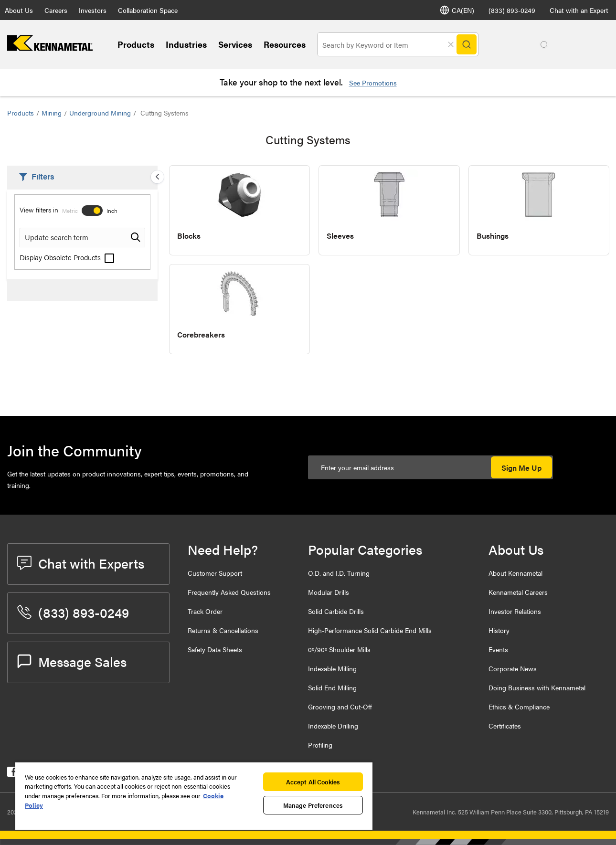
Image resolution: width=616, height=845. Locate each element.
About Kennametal (515, 573)
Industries (186, 44)
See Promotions (373, 83)
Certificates (505, 726)
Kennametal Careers (518, 592)
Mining (52, 113)
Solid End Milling (332, 687)
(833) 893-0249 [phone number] (512, 10)
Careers (56, 10)
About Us (19, 10)
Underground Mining (100, 113)
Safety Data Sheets (215, 649)
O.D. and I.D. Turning (339, 573)
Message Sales (72, 661)
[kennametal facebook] (12, 774)
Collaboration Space (148, 10)
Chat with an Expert (579, 10)
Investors (93, 10)
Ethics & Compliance (519, 707)
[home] (50, 48)
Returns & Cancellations (223, 630)
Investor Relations (515, 611)
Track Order (205, 611)
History (499, 630)
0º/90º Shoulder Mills (339, 649)
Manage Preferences (313, 805)
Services (235, 44)
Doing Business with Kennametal (537, 687)
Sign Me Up (521, 468)
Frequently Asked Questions (229, 592)
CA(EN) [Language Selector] (457, 10)
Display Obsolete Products (67, 257)
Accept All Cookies (313, 782)
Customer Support (215, 573)
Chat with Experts (81, 563)
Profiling (320, 745)
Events (498, 649)
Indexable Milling (332, 668)
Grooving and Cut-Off (340, 707)
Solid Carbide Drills (336, 611)
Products (136, 44)
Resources (285, 44)
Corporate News (513, 668)
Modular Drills (329, 592)
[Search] (467, 44)
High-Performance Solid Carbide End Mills (370, 630)
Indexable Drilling (333, 726)
